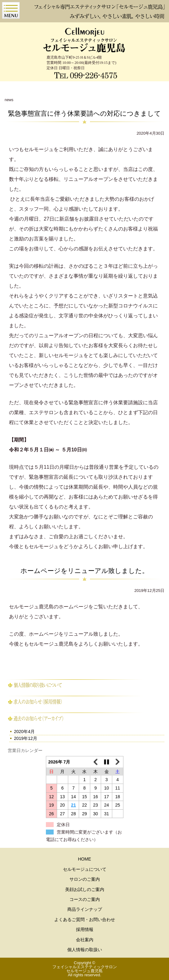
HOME (85, 859)
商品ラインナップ (85, 909)
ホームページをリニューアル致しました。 (84, 571)
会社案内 (85, 940)
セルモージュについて (85, 869)
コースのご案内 (85, 899)
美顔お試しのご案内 (85, 889)
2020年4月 (24, 732)
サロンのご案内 (85, 879)
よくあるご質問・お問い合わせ (85, 920)
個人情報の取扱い (85, 950)
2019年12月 (26, 738)
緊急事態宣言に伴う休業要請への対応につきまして (84, 113)
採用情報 (85, 929)
